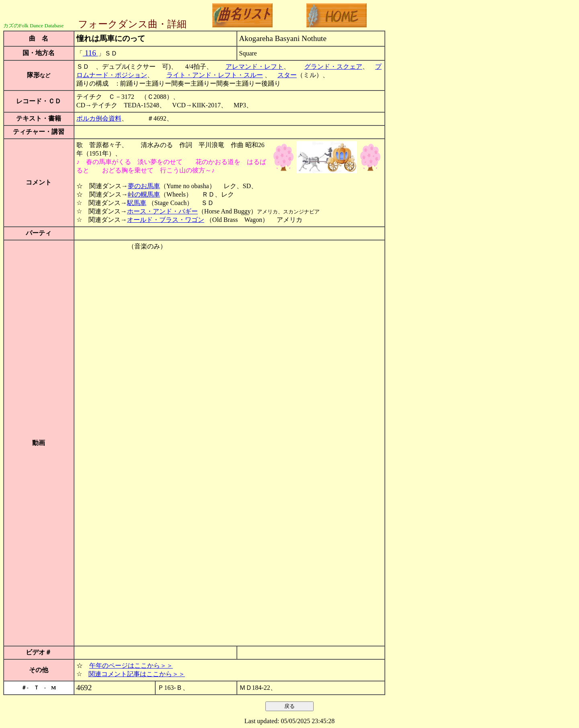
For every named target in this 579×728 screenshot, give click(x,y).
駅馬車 (137, 203)
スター (287, 75)
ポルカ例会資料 (99, 118)
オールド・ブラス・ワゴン (166, 220)
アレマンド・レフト (255, 67)
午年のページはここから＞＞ (131, 665)
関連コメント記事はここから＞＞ (137, 674)
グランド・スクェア (333, 67)
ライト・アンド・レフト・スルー (215, 75)
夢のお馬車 (144, 186)
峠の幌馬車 (144, 194)
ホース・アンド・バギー (162, 211)
